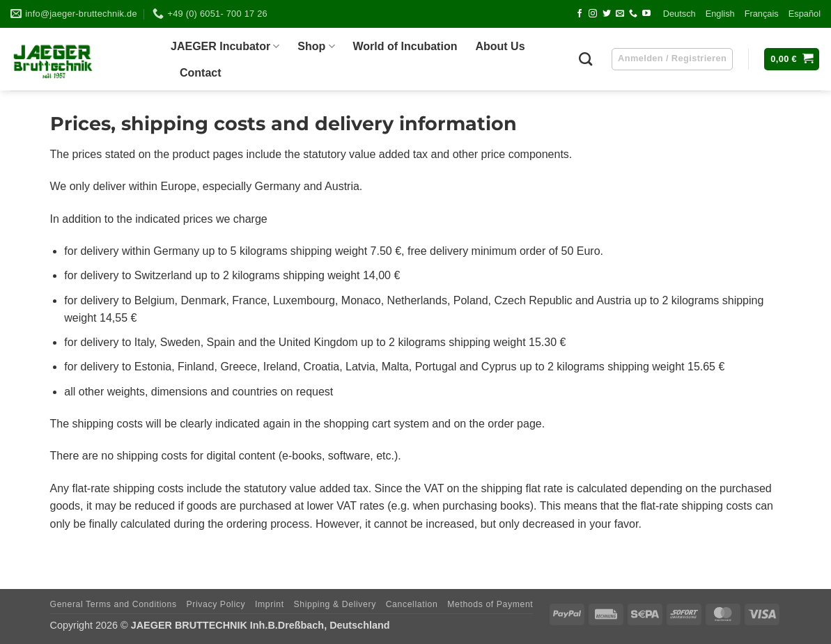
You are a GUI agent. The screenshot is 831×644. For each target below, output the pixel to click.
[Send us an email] (620, 14)
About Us (500, 46)
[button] (792, 60)
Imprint (270, 604)
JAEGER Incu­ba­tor (225, 46)
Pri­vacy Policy (216, 604)
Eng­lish (720, 14)
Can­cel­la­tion (412, 604)
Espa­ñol (805, 14)
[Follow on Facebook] (580, 14)
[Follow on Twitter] (607, 14)
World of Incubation (405, 46)
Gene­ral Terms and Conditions (114, 604)
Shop (316, 46)
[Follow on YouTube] (646, 14)
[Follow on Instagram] (593, 14)
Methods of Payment (490, 604)
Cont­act (201, 73)
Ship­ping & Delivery (334, 604)
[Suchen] (585, 59)
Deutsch (679, 14)
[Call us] (633, 14)
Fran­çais (762, 14)
